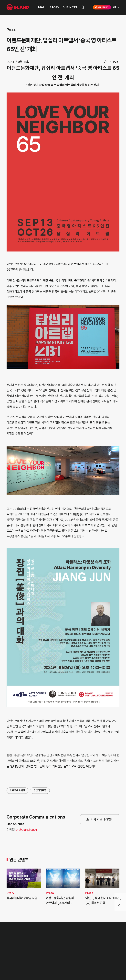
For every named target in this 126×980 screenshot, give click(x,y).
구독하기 (90, 960)
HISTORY (12, 948)
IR (34, 948)
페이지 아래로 (120, 898)
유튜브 (105, 954)
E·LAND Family (78, 943)
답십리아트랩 (40, 790)
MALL (42, 7)
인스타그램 (85, 954)
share (115, 62)
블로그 (95, 954)
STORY (54, 7)
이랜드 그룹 (18, 934)
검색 (82, 7)
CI (8, 967)
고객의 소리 (56, 942)
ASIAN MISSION (15, 960)
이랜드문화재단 (17, 790)
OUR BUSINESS (15, 954)
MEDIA (37, 960)
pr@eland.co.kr (26, 830)
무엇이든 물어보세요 (60, 954)
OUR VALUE (13, 942)
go (103, 943)
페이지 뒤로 (120, 907)
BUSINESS (70, 7)
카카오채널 (117, 954)
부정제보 (54, 948)
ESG (36, 954)
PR (35, 942)
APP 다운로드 (101, 7)
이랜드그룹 (18, 7)
